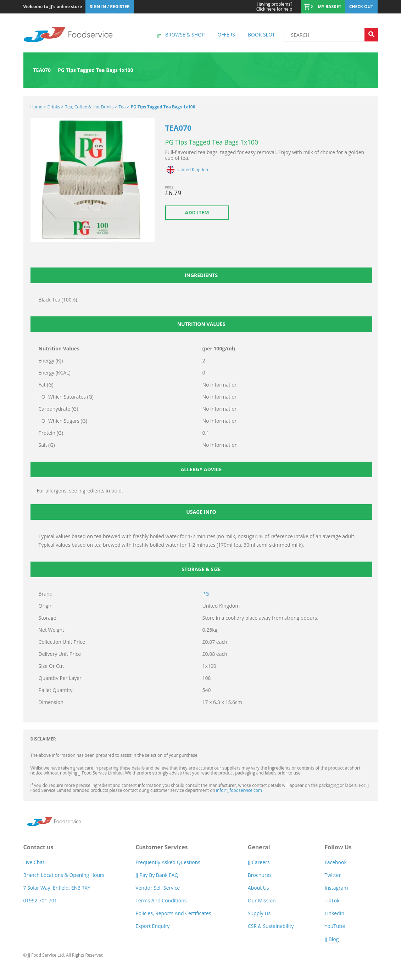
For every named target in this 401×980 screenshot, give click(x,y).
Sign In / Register (110, 7)
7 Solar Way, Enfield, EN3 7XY (57, 888)
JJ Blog (332, 939)
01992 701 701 (40, 900)
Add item (197, 212)
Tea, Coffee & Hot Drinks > (91, 107)
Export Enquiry (152, 926)
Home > (38, 107)
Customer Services (161, 847)
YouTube (335, 926)
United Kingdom (194, 170)
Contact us (38, 847)
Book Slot (261, 35)
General (259, 847)
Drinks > (55, 107)
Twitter (333, 875)
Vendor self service (158, 888)
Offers (226, 35)
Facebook (335, 862)
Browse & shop (185, 35)
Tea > (124, 107)
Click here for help (274, 7)
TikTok (332, 900)
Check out (361, 7)
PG (206, 594)
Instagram (336, 888)
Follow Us (338, 847)
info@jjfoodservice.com (239, 790)
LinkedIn (334, 913)
